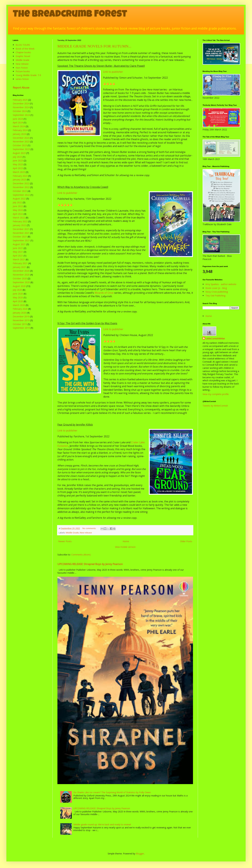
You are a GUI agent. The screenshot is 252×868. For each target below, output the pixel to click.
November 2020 (21, 275)
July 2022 (17, 202)
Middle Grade (72, 533)
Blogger (140, 854)
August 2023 (19, 153)
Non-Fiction (22, 68)
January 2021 (19, 267)
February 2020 (20, 309)
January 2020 (19, 313)
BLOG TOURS (23, 45)
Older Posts (186, 541)
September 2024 (21, 115)
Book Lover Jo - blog (216, 288)
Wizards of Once (104, 293)
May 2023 (18, 164)
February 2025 (20, 100)
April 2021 (18, 256)
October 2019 (20, 324)
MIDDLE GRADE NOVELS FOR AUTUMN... (94, 46)
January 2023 (19, 180)
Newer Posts (65, 541)
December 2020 (21, 271)
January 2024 (19, 134)
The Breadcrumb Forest (70, 15)
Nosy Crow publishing (217, 292)
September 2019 (21, 328)
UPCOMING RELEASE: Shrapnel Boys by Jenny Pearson (90, 564)
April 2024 (18, 122)
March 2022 (19, 218)
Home (126, 541)
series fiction (22, 79)
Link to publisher (113, 72)
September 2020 (21, 282)
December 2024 (21, 103)
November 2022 (21, 187)
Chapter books (23, 52)
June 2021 (18, 248)
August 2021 (19, 244)
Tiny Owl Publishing (215, 296)
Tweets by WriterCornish (215, 406)
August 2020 (19, 286)
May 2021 (18, 252)
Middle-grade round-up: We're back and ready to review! (102, 824)
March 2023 (19, 172)
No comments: (90, 528)
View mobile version (125, 547)
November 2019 (21, 320)
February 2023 (20, 176)
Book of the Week (25, 49)
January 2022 (19, 225)
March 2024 (19, 126)
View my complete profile (216, 394)
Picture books (23, 71)
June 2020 (18, 294)
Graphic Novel (23, 56)
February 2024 (20, 130)
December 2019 (21, 316)
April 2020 (18, 301)
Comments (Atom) (81, 555)
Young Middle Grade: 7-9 (28, 75)
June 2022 (18, 206)
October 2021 (20, 237)
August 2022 (19, 199)
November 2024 (21, 107)
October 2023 (20, 145)
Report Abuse (21, 88)
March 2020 (19, 305)
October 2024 (20, 111)
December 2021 (21, 229)
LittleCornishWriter (215, 339)
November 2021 (21, 233)
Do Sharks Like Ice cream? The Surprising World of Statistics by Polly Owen (112, 792)
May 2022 (18, 210)
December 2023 (21, 138)
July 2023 (17, 157)
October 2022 (20, 191)
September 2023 (21, 149)
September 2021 (21, 240)
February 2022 (20, 221)
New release (86, 533)
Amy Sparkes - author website (221, 284)
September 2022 (21, 195)
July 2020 (17, 290)
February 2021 (20, 263)
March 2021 (19, 259)
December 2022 (21, 183)
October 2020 (20, 278)
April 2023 (18, 168)
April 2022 (18, 214)
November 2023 (21, 141)
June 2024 (18, 119)
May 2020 (18, 297)
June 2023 (18, 161)
